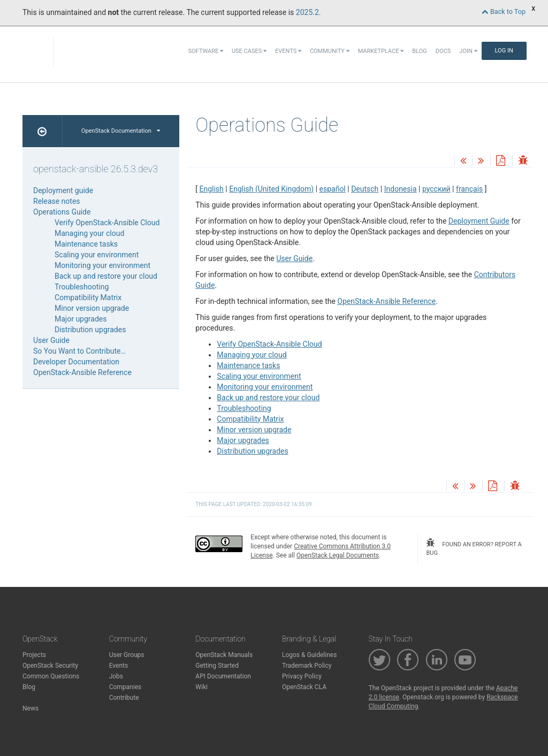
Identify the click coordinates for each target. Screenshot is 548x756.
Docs (443, 51)
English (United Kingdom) (271, 189)
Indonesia (401, 189)
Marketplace (381, 51)
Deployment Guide (479, 221)
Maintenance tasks (248, 365)
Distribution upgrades (252, 451)
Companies (125, 687)
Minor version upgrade (254, 430)
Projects (34, 655)
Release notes (57, 201)
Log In (504, 51)
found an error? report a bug (474, 547)
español (333, 189)
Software (206, 51)
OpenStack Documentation (121, 131)
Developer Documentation (76, 362)
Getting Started (217, 666)
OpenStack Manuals (224, 655)
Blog (420, 51)
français (469, 189)
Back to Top (504, 12)
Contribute (124, 698)
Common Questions (51, 676)
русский (436, 189)
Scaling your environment (259, 376)
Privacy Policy (302, 676)
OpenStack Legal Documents (338, 555)
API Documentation (223, 676)
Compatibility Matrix (250, 419)
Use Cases (249, 51)
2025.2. (309, 12)
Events (288, 51)
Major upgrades (243, 440)
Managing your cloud (252, 355)
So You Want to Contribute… (79, 351)
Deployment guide (63, 190)
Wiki (201, 687)
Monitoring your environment (265, 387)
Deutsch (365, 189)
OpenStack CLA (304, 687)
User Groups (127, 655)
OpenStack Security (50, 666)
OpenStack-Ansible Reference (386, 301)
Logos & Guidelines (309, 655)
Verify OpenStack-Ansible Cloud (269, 344)
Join (468, 51)
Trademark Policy (307, 666)
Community (330, 51)
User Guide (294, 258)
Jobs (116, 676)
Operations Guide (62, 212)
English (212, 189)
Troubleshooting (244, 408)
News (31, 708)
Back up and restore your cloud (268, 398)
